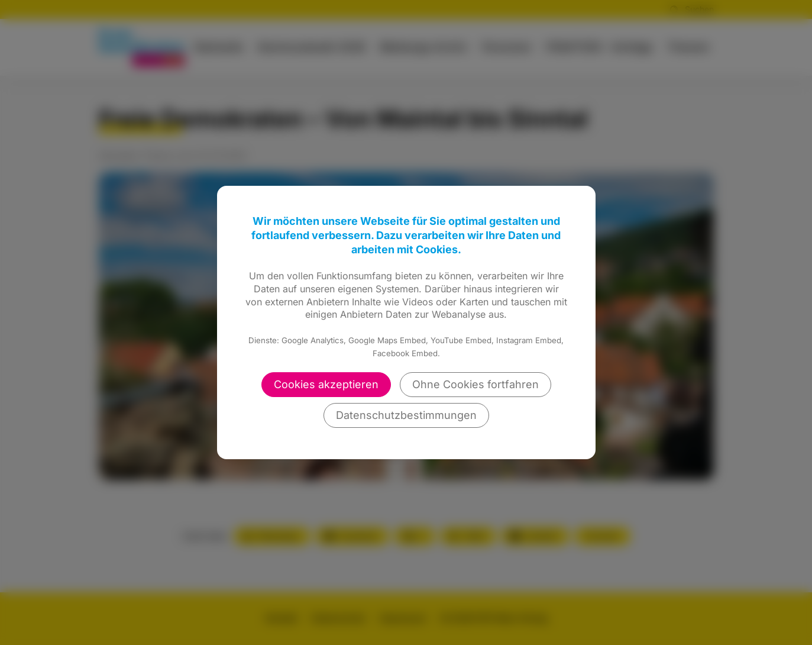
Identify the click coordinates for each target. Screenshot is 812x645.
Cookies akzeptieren (326, 384)
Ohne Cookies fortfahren (475, 384)
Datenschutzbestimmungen (406, 415)
